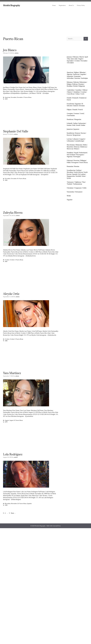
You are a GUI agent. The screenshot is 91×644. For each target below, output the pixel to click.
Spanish (29, 504)
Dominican (83, 98)
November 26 (15, 504)
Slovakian (70, 172)
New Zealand (71, 155)
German (76, 113)
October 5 (13, 339)
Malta (85, 145)
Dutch (69, 100)
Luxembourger (80, 141)
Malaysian (79, 145)
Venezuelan (70, 192)
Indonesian (82, 123)
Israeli (78, 125)
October (7, 260)
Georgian (70, 113)
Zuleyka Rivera (13, 213)
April (86, 57)
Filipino (69, 110)
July (76, 59)
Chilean (85, 90)
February (76, 57)
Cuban (77, 94)
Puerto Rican (28, 97)
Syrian (69, 178)
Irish (74, 125)
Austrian (77, 78)
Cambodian (70, 90)
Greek (82, 113)
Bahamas (70, 82)
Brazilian (70, 86)
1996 (6, 180)
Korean (83, 133)
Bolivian (75, 84)
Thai (83, 182)
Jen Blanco (10, 50)
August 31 (12, 420)
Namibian (70, 153)
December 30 (15, 179)
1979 (6, 422)
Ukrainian (70, 188)
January (69, 57)
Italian (83, 125)
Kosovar (69, 135)
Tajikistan (78, 182)
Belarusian (83, 82)
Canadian (78, 90)
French (80, 110)
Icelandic (70, 123)
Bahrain (76, 82)
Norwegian (77, 157)
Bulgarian (82, 86)
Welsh (69, 196)
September (70, 61)
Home (54, 5)
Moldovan (84, 147)
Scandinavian (71, 170)
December (14, 97)
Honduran (70, 119)
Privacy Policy (81, 5)
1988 (6, 341)
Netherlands (83, 153)
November (8, 504)
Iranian (69, 125)
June (73, 59)
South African (78, 172)
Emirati (76, 106)
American (8, 97)
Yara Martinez (12, 373)
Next (13, 513)
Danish (69, 98)
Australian (70, 78)
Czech (82, 94)
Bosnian (81, 84)
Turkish (69, 184)
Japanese (76, 129)
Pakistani (70, 161)
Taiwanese (70, 182)
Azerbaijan (84, 78)
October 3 (13, 260)
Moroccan (70, 149)
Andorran (76, 74)
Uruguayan (78, 188)
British (76, 86)
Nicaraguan (80, 155)
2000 (6, 99)
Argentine (70, 76)
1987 (6, 262)
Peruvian (77, 161)
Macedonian (71, 145)
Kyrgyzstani (77, 135)
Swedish (78, 176)
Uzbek (84, 188)
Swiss (84, 176)
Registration (62, 5)
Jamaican (70, 129)
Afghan (76, 72)
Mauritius (70, 147)
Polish (69, 162)
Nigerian (70, 157)
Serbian (79, 170)
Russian (77, 166)
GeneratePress (57, 526)
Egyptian (78, 104)
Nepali (76, 153)
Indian (76, 123)
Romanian (70, 166)
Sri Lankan (82, 174)
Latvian (69, 139)
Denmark (75, 98)
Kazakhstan (71, 133)
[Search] (86, 39)
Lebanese (76, 139)
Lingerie (82, 139)
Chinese (69, 92)
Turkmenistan (77, 184)
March (82, 57)
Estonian (82, 106)
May (69, 59)
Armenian (77, 76)
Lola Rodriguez (13, 454)
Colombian (76, 92)
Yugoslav (70, 200)
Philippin (83, 161)
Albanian (82, 72)
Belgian (69, 84)
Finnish (75, 110)
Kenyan (78, 133)
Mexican (77, 147)
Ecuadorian (70, 104)
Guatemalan (71, 115)
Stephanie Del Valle (16, 131)
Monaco (77, 149)
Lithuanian (70, 141)
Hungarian (78, 119)
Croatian (83, 92)
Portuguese (75, 162)
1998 (6, 505)
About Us (71, 5)
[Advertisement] (45, 21)
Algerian (69, 74)
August (7, 420)
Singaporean (71, 176)
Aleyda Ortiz (11, 294)
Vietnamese (79, 192)
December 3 (20, 97)
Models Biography (12, 5)
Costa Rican (71, 94)
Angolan (83, 74)
